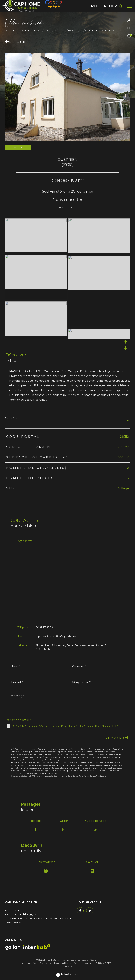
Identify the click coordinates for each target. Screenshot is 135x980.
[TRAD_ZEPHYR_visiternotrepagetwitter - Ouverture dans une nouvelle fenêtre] (90, 911)
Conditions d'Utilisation (77, 776)
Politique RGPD (104, 963)
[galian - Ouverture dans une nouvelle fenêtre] (13, 947)
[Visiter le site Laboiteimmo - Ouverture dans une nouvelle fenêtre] (68, 973)
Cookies (68, 966)
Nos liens (88, 963)
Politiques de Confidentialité (52, 776)
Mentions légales (63, 963)
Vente (48, 31)
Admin (78, 963)
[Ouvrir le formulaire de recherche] (107, 6)
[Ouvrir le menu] (129, 6)
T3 (81, 31)
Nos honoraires (29, 963)
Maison (73, 31)
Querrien (60, 31)
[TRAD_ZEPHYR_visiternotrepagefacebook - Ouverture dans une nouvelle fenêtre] (80, 911)
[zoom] (36, 221)
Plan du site (46, 963)
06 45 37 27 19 (44, 628)
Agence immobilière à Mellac (23, 31)
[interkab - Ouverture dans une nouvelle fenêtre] (37, 947)
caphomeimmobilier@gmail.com (56, 637)
